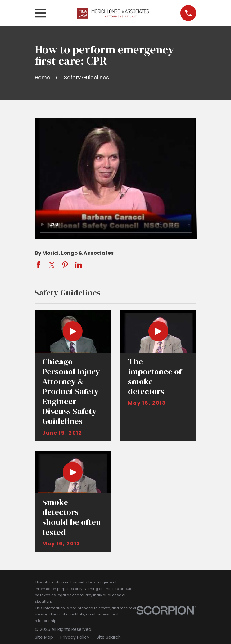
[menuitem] (44, 638)
